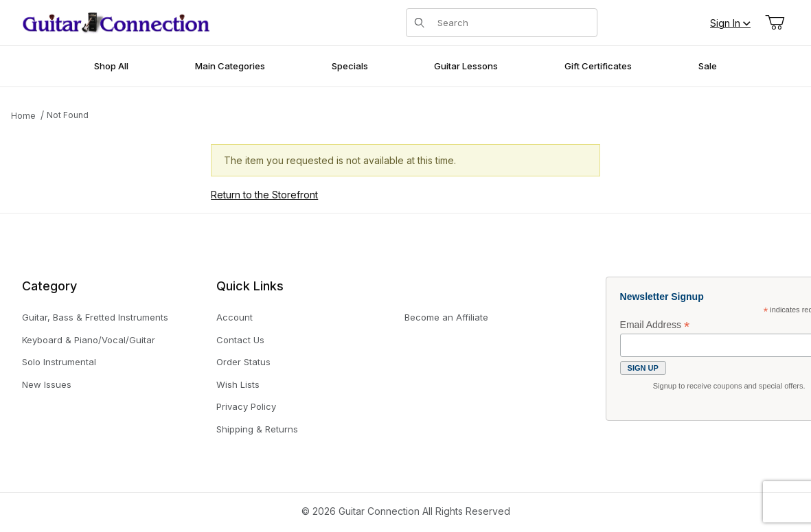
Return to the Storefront (264, 195)
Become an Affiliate (446, 317)
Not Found (68, 115)
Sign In (730, 23)
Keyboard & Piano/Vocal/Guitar (89, 340)
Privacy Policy (246, 406)
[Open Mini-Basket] (775, 23)
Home (23, 116)
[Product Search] (513, 23)
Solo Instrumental (59, 362)
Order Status (243, 362)
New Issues (47, 384)
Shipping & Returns (257, 429)
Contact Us (240, 340)
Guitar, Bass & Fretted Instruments (95, 317)
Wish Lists (238, 384)
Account (235, 317)
